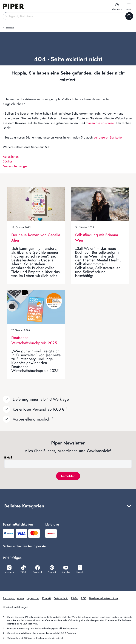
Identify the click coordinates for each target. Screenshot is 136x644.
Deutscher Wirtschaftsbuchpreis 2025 (34, 340)
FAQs (75, 598)
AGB (83, 598)
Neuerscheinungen (16, 166)
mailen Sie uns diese (100, 123)
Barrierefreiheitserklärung (104, 598)
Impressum (33, 598)
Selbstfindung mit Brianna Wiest (97, 237)
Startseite (10, 28)
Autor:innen (11, 157)
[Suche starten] (129, 16)
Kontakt (47, 598)
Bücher (8, 161)
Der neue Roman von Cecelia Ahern (36, 237)
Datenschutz (61, 598)
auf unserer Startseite (108, 137)
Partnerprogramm (13, 598)
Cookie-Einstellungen (15, 607)
